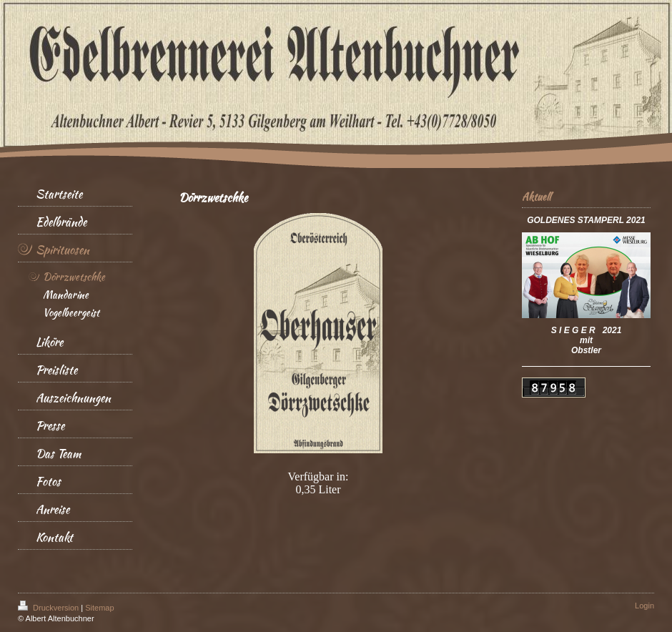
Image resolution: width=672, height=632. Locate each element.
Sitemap (99, 608)
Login (644, 606)
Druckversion (49, 608)
